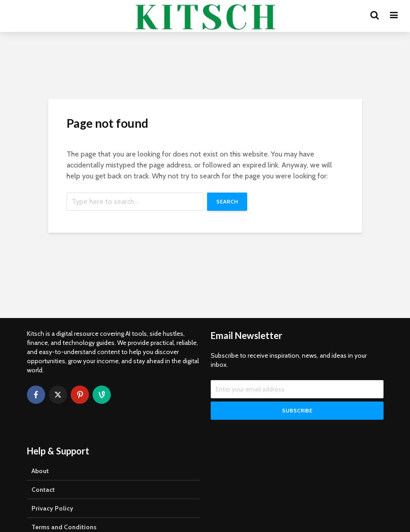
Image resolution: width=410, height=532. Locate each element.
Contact (43, 490)
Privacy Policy (52, 508)
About (40, 471)
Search (227, 201)
